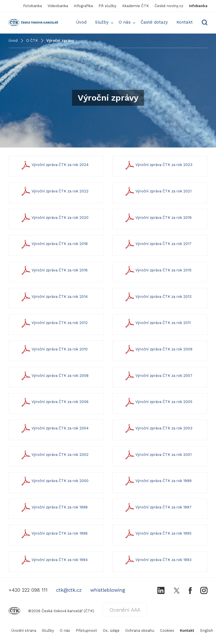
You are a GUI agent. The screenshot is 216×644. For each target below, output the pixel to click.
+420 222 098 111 (28, 590)
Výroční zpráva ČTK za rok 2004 (54, 428)
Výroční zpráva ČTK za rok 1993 (158, 560)
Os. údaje (111, 631)
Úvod (81, 22)
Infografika (83, 6)
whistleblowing (108, 590)
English (207, 631)
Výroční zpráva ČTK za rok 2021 (158, 191)
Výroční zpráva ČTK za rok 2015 (158, 270)
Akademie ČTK (135, 6)
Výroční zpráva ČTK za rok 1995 (158, 534)
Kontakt (185, 22)
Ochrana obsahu (140, 631)
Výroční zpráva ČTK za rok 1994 (54, 560)
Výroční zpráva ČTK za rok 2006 (54, 402)
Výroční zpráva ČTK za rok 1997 (158, 507)
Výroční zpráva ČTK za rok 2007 (158, 376)
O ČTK (32, 40)
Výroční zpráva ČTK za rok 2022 (54, 191)
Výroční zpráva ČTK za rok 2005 (158, 402)
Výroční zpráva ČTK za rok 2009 (158, 349)
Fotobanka (32, 6)
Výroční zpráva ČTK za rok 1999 (158, 481)
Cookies (167, 631)
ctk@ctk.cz (69, 590)
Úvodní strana (24, 631)
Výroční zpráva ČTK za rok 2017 (158, 244)
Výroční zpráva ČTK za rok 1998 (54, 507)
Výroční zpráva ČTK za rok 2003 (158, 428)
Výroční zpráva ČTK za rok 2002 (54, 455)
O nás (125, 22)
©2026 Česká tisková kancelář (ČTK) (51, 611)
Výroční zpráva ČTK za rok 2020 (54, 218)
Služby (102, 22)
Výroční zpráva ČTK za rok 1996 (54, 534)
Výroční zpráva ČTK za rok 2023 (158, 165)
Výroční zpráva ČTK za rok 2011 (157, 323)
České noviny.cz (169, 6)
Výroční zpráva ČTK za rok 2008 (54, 376)
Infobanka (198, 6)
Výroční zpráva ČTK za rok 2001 (158, 455)
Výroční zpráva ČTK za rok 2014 (54, 297)
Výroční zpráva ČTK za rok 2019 (158, 218)
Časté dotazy (154, 22)
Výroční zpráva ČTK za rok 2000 (54, 481)
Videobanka (58, 6)
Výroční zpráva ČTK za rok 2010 (54, 349)
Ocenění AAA (125, 610)
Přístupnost (86, 631)
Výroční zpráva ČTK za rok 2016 (54, 270)
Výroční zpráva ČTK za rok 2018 (54, 244)
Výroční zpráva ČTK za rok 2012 (54, 323)
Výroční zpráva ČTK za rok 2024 (54, 165)
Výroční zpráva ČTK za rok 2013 (158, 297)
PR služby (107, 6)
